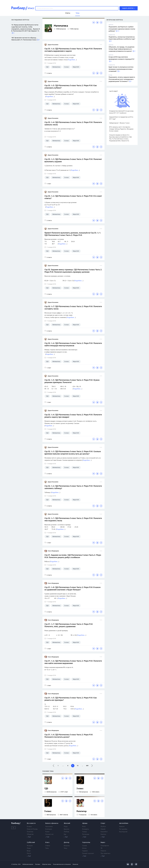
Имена (84, 848)
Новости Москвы (32, 829)
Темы (47, 848)
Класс (47, 842)
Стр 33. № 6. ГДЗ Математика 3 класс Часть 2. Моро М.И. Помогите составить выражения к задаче (73, 50)
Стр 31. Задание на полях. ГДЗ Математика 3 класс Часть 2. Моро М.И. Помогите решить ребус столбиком (73, 556)
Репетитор (82, 811)
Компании (49, 829)
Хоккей (103, 829)
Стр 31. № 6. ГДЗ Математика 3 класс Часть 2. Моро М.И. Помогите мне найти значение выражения (73, 662)
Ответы (48, 846)
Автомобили (124, 823)
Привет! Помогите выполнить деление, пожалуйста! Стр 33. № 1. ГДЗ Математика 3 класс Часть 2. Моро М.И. (73, 234)
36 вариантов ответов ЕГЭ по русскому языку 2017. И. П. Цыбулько (121, 112)
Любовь (66, 832)
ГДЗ (46, 789)
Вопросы (67, 846)
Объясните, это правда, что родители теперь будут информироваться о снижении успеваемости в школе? (121, 49)
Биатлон (103, 834)
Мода (66, 827)
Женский (67, 823)
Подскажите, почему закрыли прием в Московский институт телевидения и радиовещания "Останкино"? (122, 79)
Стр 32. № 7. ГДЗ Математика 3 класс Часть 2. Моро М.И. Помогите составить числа (73, 308)
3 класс (80, 789)
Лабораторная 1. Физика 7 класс (119, 123)
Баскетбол (104, 832)
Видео (103, 842)
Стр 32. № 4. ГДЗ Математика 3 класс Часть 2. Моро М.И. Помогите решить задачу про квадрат (73, 416)
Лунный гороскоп (88, 853)
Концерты (86, 829)
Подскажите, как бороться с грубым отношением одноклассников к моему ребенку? (122, 29)
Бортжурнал (123, 832)
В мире (29, 827)
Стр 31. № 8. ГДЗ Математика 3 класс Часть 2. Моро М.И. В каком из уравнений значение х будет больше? (72, 589)
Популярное (105, 846)
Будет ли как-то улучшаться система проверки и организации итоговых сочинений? (121, 69)
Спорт (103, 823)
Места (29, 853)
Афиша (85, 823)
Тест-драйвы (123, 829)
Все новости (31, 823)
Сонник (85, 846)
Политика (30, 832)
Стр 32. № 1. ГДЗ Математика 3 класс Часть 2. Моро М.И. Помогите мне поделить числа (73, 520)
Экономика (49, 827)
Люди (29, 848)
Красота (67, 829)
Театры (85, 832)
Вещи (29, 851)
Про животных (105, 853)
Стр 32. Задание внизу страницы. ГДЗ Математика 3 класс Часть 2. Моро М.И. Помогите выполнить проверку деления (73, 271)
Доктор (67, 842)
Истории (30, 846)
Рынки (47, 832)
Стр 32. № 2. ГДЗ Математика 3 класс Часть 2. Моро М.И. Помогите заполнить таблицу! (73, 487)
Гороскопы (86, 842)
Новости (122, 827)
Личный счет (49, 834)
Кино (84, 827)
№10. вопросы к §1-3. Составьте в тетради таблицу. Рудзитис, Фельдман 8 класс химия (121, 129)
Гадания (85, 851)
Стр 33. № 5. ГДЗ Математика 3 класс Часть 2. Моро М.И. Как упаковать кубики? (71, 87)
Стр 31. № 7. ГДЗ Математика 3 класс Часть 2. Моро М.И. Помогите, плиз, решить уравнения (69, 625)
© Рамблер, (14, 864)
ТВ (101, 848)
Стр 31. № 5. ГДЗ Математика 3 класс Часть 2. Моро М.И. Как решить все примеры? (71, 699)
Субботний (31, 842)
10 (78, 766)
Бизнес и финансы (52, 823)
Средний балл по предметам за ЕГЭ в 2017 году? (121, 118)
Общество (30, 834)
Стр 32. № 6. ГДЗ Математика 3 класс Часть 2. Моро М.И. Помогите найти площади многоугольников (73, 345)
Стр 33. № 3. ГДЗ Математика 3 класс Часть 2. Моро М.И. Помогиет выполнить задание (73, 161)
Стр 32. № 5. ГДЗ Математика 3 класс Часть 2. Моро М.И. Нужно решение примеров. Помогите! (72, 381)
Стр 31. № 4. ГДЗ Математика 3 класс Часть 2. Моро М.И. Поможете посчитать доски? (69, 736)
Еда (65, 834)
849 (87, 766)
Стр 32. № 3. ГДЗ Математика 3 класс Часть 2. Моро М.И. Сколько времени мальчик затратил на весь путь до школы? (73, 453)
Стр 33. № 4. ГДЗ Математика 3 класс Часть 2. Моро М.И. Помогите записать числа (73, 124)
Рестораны (86, 834)
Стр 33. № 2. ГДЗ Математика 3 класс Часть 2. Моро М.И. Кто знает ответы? (73, 197)
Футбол (103, 827)
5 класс (48, 811)
